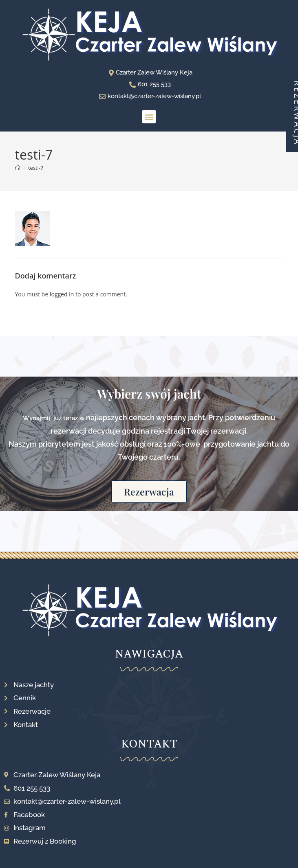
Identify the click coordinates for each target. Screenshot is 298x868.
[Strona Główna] (18, 168)
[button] (149, 117)
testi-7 (36, 168)
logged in (62, 294)
